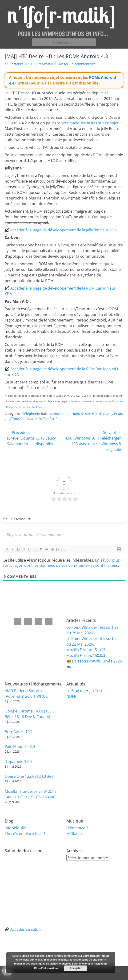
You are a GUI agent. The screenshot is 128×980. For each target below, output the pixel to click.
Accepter (76, 968)
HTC (102, 414)
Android (59, 414)
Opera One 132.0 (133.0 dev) (30, 776)
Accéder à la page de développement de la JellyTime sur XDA (64, 230)
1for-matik (45, 64)
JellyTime (12, 419)
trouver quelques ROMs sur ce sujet (87, 123)
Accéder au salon (26, 929)
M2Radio (74, 834)
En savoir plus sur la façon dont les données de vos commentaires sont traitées (61, 563)
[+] (63, 549)
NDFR (71, 696)
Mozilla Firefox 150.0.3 (86, 655)
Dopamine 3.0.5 (19, 762)
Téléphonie (31, 414)
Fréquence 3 (77, 828)
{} (58, 549)
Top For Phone (54, 419)
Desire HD (89, 414)
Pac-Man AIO (31, 419)
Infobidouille (16, 828)
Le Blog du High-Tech (85, 691)
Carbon (73, 414)
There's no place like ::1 (25, 834)
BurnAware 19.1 (19, 732)
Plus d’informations (46, 968)
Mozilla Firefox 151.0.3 (86, 650)
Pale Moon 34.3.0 (20, 746)
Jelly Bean (114, 414)
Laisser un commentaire (76, 64)
